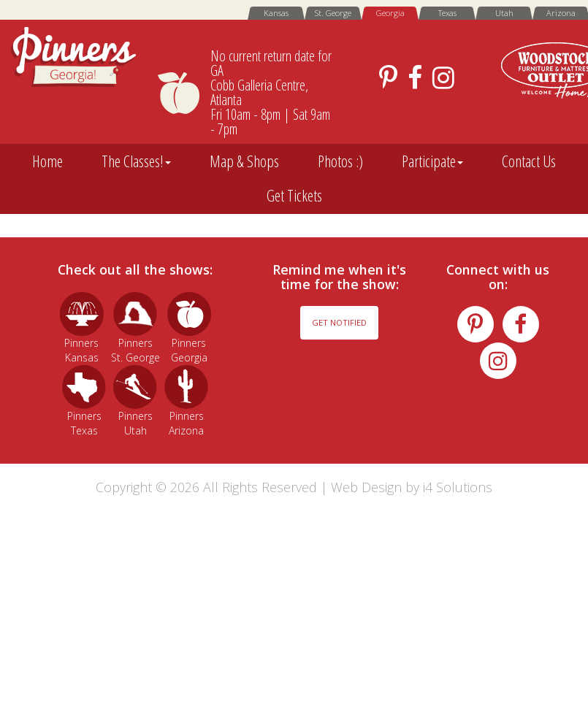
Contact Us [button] (529, 161)
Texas (447, 13)
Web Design (366, 487)
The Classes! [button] (136, 161)
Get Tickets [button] (294, 195)
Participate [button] (432, 161)
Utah (504, 13)
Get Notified (339, 322)
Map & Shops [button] (244, 161)
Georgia (390, 13)
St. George (333, 13)
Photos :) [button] (340, 161)
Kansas (276, 13)
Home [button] (47, 161)
